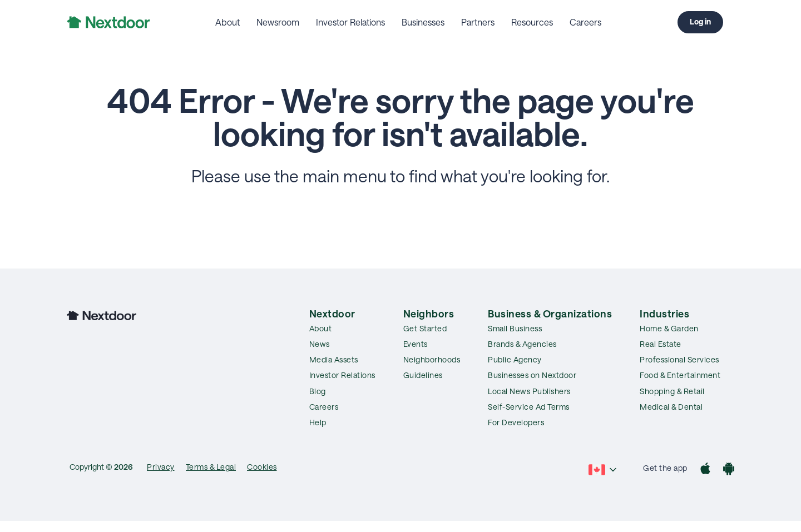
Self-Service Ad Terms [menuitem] (529, 407)
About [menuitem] (228, 22)
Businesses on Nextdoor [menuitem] (532, 375)
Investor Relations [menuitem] (350, 22)
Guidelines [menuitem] (423, 375)
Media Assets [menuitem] (334, 359)
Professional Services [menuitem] (679, 359)
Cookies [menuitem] (262, 467)
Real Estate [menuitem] (661, 344)
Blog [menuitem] (318, 391)
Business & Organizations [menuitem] (550, 314)
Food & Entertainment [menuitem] (680, 375)
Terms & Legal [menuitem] (211, 467)
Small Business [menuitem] (515, 328)
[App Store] (705, 470)
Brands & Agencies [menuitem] (522, 344)
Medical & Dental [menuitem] (671, 407)
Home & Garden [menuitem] (669, 328)
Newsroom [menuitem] (278, 22)
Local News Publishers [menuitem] (529, 391)
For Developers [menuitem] (516, 422)
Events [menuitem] (416, 344)
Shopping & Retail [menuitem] (672, 391)
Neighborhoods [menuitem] (432, 359)
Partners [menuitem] (478, 22)
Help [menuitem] (318, 422)
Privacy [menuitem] (161, 467)
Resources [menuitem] (532, 22)
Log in (700, 21)
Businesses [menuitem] (423, 22)
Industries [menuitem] (664, 314)
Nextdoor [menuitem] (332, 314)
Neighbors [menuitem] (429, 314)
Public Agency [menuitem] (515, 359)
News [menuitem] (320, 344)
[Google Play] (729, 470)
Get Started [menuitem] (425, 328)
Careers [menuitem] (585, 22)
